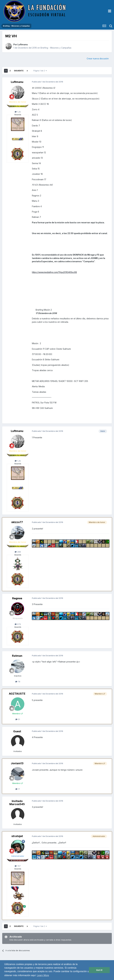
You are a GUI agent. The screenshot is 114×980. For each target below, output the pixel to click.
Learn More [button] (43, 975)
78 (18, 682)
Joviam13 (17, 763)
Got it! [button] (99, 970)
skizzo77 (17, 522)
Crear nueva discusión (98, 59)
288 (18, 552)
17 (18, 789)
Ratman (17, 656)
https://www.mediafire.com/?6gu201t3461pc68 (54, 272)
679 (18, 624)
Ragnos (17, 598)
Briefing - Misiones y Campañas (56, 48)
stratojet (17, 836)
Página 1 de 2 (40, 71)
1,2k (18, 112)
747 (18, 866)
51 (18, 719)
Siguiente (19, 71)
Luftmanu (23, 44)
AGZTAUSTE (17, 694)
